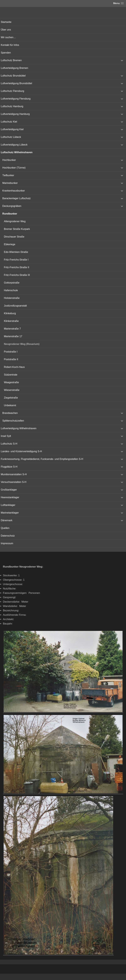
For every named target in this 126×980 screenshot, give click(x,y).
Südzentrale (11, 375)
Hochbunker (9, 160)
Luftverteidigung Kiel (12, 129)
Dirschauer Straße (14, 237)
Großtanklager (9, 490)
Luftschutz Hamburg (12, 106)
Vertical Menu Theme (69, 977)
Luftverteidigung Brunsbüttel (16, 83)
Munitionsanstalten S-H (14, 474)
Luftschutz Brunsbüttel (13, 76)
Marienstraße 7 (12, 329)
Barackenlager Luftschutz (17, 198)
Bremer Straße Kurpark (17, 229)
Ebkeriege (10, 244)
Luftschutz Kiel (9, 122)
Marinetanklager (10, 513)
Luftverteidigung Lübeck (14, 145)
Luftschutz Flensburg (12, 91)
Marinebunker (10, 183)
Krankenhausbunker (14, 191)
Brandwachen (10, 413)
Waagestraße (11, 382)
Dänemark (7, 520)
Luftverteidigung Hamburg (15, 114)
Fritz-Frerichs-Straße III (17, 275)
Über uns (6, 30)
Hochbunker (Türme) (14, 168)
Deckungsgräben (12, 206)
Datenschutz (8, 536)
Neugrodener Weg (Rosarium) (22, 344)
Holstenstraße (12, 298)
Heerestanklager (10, 497)
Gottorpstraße (12, 283)
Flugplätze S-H (9, 467)
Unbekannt (10, 405)
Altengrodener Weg (15, 221)
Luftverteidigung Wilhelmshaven (19, 428)
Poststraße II (11, 359)
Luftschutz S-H (9, 444)
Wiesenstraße (12, 390)
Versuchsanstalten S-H (14, 482)
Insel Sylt (6, 436)
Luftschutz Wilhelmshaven (17, 152)
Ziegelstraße (11, 398)
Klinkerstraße (11, 321)
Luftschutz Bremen (11, 60)
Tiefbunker (8, 175)
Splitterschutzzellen (13, 421)
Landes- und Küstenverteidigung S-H (21, 451)
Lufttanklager (8, 505)
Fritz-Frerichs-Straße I (16, 260)
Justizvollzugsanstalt (15, 306)
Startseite (6, 22)
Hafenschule (11, 290)
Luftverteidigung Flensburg (16, 99)
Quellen (5, 528)
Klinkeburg (10, 313)
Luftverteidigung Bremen (14, 68)
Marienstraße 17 (13, 336)
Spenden (6, 53)
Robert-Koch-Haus (14, 367)
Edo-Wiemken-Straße (16, 252)
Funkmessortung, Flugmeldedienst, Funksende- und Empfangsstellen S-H (42, 459)
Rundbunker (10, 214)
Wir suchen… (8, 37)
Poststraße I (11, 352)
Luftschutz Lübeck (11, 137)
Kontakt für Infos (10, 45)
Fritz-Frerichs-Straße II (17, 267)
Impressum (7, 543)
